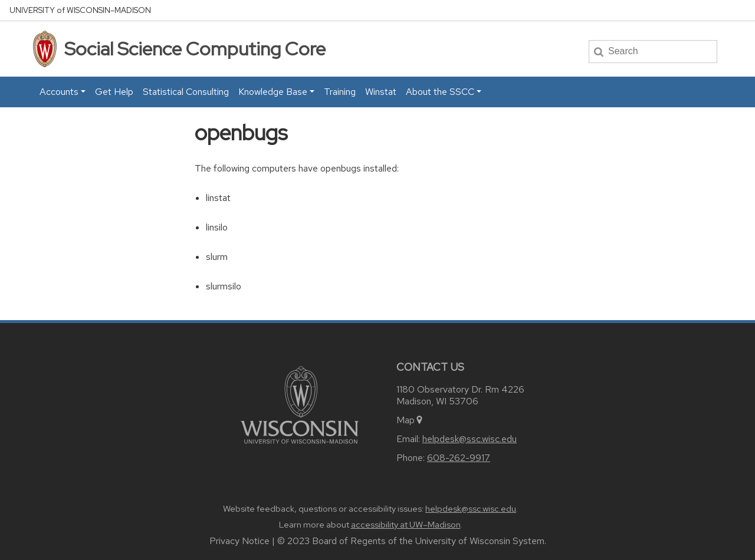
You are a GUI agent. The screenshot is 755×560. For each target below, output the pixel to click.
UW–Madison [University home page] (80, 10)
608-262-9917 (459, 458)
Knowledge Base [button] (273, 92)
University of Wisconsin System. (481, 541)
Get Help (114, 92)
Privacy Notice (239, 541)
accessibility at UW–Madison (406, 525)
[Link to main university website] (300, 404)
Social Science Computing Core (195, 49)
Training (340, 92)
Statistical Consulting (186, 92)
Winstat (381, 92)
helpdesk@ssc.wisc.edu (470, 439)
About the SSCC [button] (440, 92)
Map (410, 420)
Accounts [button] (59, 92)
